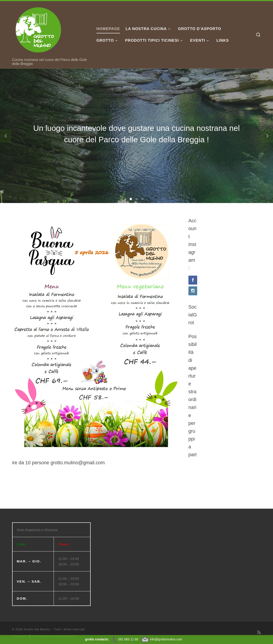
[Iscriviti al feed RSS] (259, 633)
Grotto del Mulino (37, 629)
